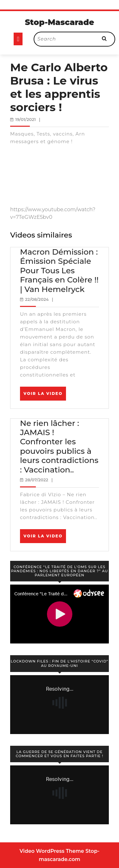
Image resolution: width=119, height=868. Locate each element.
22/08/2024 (37, 299)
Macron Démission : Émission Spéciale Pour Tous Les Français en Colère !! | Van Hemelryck (59, 270)
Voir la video (45, 396)
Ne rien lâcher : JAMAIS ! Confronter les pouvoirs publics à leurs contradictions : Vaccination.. (59, 446)
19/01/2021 (26, 119)
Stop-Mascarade (59, 22)
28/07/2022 (37, 480)
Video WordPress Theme (52, 851)
